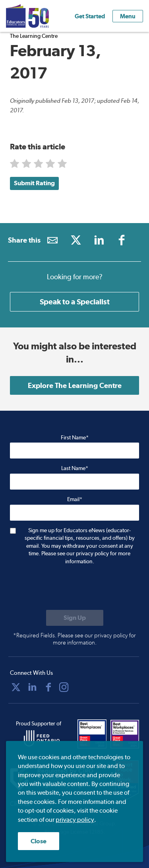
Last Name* (75, 468)
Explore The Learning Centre (75, 385)
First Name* (75, 437)
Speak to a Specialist (75, 302)
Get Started (90, 16)
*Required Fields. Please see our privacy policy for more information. (74, 639)
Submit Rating (34, 183)
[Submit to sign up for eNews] (75, 618)
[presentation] (70, 588)
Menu (128, 16)
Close (39, 841)
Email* (75, 499)
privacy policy (75, 820)
